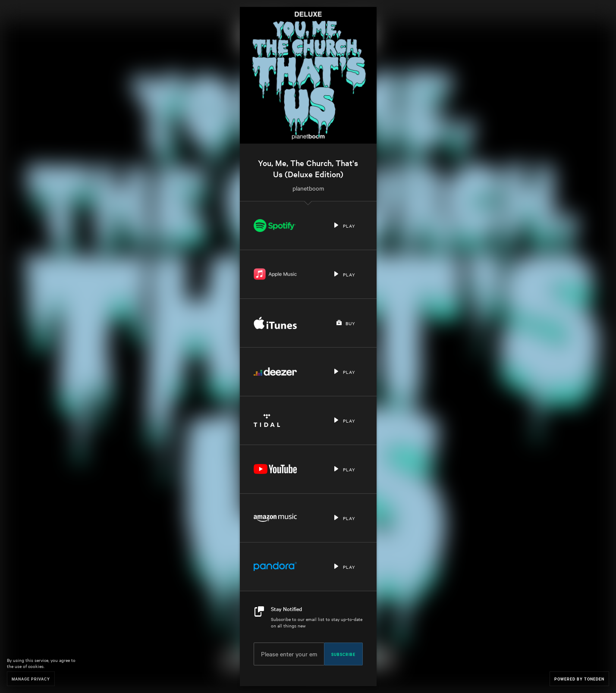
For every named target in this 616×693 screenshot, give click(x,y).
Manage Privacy (31, 679)
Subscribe (343, 654)
